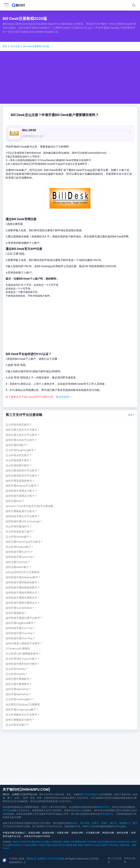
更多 (131, 415)
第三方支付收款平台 (91, 794)
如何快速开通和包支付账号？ (23, 664)
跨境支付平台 (103, 807)
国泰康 (69, 845)
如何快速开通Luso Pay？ (21, 557)
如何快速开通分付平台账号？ (23, 516)
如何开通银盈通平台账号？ (21, 511)
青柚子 (81, 845)
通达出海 (35, 842)
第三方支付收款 (115, 860)
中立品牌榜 (8, 845)
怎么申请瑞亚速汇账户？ (20, 532)
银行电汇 (73, 823)
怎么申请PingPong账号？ (21, 450)
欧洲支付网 (48, 833)
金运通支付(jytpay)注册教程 (23, 704)
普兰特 (62, 845)
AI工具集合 (45, 842)
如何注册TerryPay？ (18, 562)
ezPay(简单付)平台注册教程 (22, 572)
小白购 (26, 845)
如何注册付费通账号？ (19, 679)
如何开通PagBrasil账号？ (21, 623)
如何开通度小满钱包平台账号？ (24, 643)
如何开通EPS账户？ (17, 445)
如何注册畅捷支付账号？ (20, 720)
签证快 (113, 842)
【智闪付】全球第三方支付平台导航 (45, 859)
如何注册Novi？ (15, 501)
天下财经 (41, 845)
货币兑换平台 (107, 814)
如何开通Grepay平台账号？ (22, 486)
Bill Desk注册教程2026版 (36, 46)
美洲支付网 (77, 833)
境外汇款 (80, 810)
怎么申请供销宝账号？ (19, 425)
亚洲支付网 (34, 833)
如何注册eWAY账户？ (19, 567)
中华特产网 (25, 842)
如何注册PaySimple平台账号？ (24, 542)
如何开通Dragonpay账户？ (22, 709)
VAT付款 (7, 810)
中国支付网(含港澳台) (14, 833)
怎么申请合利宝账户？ (19, 455)
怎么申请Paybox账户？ (20, 547)
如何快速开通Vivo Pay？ (20, 628)
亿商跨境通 (57, 842)
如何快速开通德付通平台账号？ (24, 618)
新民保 (105, 845)
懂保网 (87, 845)
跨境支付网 (108, 833)
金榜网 (33, 845)
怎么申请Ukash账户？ (19, 537)
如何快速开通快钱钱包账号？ (23, 582)
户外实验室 (91, 842)
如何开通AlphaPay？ (18, 689)
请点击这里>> (64, 397)
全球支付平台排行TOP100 (37, 836)
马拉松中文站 (123, 842)
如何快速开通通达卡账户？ (21, 491)
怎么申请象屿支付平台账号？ (23, 715)
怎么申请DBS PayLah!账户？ (23, 659)
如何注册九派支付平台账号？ (23, 430)
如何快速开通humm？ (19, 552)
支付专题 (15, 46)
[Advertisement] (70, 77)
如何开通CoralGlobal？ (20, 608)
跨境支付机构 (130, 860)
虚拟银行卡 (125, 823)
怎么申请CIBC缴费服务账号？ (23, 654)
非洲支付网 (63, 833)
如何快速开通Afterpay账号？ (23, 577)
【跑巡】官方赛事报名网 (74, 842)
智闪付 (16, 842)
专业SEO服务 (103, 842)
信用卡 (95, 823)
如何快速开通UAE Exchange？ (24, 521)
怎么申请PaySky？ (17, 669)
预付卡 (113, 823)
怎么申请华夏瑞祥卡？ (19, 526)
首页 (5, 46)
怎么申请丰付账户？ (17, 725)
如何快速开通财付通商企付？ (23, 593)
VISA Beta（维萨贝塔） (120, 845)
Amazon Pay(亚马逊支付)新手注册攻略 (29, 506)
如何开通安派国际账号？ (20, 481)
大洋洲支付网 (93, 833)
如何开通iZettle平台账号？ (21, 440)
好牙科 (134, 842)
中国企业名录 (52, 845)
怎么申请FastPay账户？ (20, 699)
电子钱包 (85, 823)
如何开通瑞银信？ (16, 613)
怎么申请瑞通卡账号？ (19, 460)
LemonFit (96, 845)
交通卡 (104, 823)
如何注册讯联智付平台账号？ (23, 470)
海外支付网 (122, 833)
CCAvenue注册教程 (18, 648)
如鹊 (75, 845)
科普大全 (18, 845)
